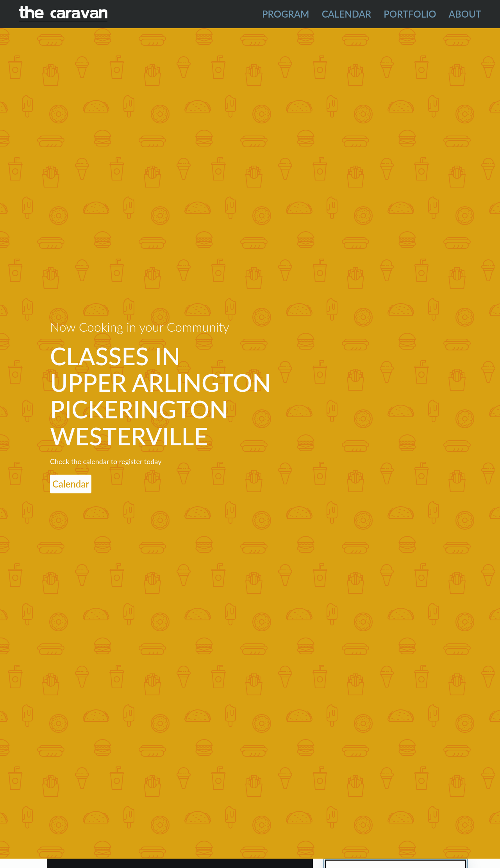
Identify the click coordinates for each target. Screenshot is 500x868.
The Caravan (63, 14)
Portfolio (410, 14)
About (465, 14)
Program (286, 14)
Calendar (347, 14)
